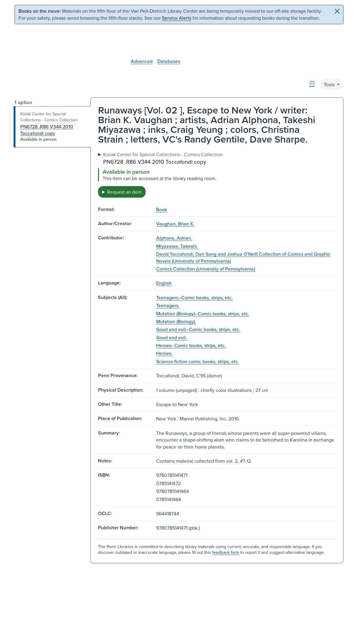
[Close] (337, 11)
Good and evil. (172, 337)
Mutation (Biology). (176, 321)
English (164, 283)
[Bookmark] (312, 84)
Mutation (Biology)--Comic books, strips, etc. (203, 314)
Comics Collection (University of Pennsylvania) (206, 269)
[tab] (53, 127)
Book (162, 209)
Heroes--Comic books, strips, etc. (191, 345)
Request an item (124, 192)
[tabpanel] (217, 174)
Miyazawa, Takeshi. (177, 246)
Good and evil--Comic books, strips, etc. (198, 329)
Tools (330, 84)
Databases (169, 61)
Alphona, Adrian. (174, 238)
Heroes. (164, 353)
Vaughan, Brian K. (175, 224)
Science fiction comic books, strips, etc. (198, 361)
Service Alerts (177, 18)
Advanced (142, 61)
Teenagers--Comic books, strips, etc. (194, 297)
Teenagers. (168, 305)
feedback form (226, 552)
